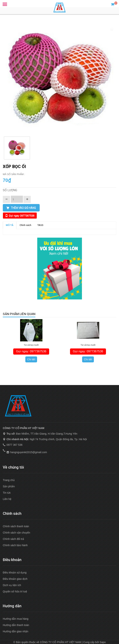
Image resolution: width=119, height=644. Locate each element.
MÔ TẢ (10, 225)
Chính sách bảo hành (15, 545)
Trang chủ (9, 480)
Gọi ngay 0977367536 (22, 216)
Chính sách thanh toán (16, 526)
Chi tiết (31, 359)
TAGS (40, 225)
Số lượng (10, 190)
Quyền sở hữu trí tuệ (15, 591)
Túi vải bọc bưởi (31, 345)
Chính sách (25, 225)
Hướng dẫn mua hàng (16, 619)
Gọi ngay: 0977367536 (31, 351)
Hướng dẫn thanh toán (16, 625)
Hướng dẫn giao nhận (16, 631)
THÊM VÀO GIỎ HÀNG (21, 208)
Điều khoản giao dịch (15, 579)
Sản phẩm (9, 486)
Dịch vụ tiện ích (12, 585)
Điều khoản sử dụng (15, 573)
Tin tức (7, 493)
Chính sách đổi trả (13, 539)
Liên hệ (7, 499)
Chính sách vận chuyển (16, 533)
